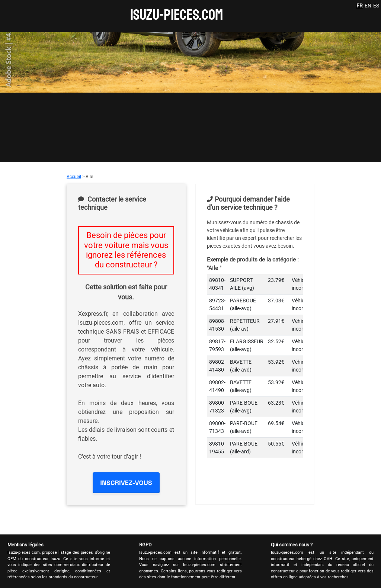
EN (368, 6)
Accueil (74, 177)
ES (376, 6)
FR (360, 6)
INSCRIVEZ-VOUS (126, 483)
